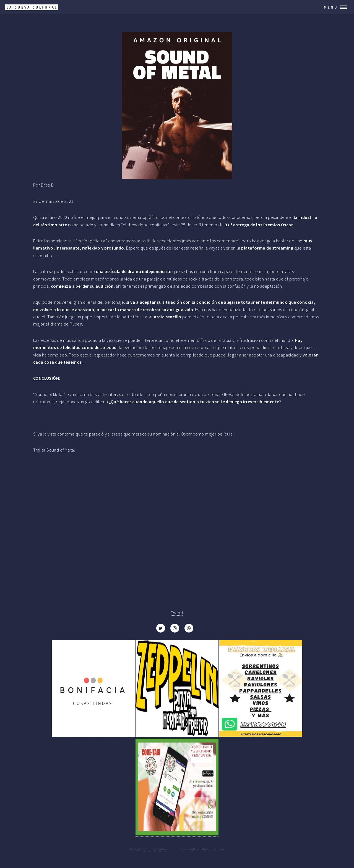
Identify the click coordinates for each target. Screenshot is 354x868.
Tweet (177, 613)
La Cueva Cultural (156, 849)
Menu (331, 7)
